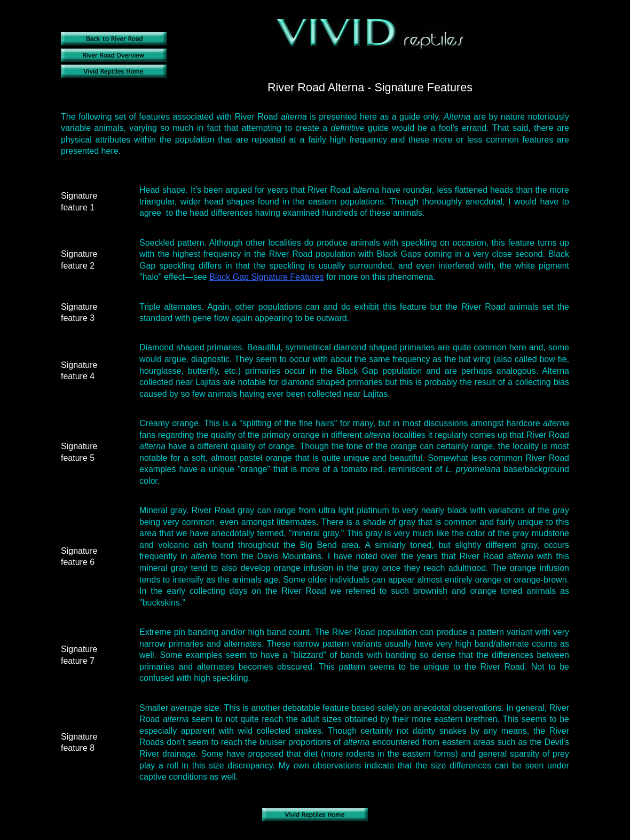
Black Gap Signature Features (266, 277)
